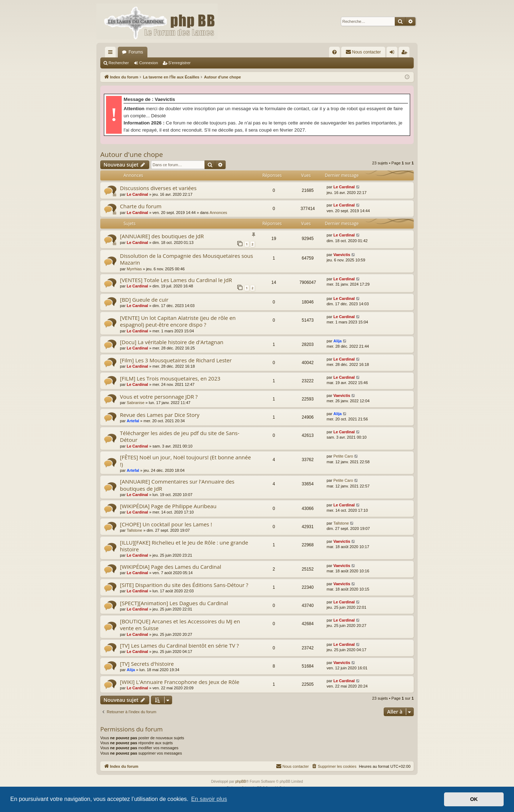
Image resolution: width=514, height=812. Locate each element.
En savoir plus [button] (209, 799)
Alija (337, 341)
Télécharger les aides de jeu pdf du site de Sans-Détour (180, 436)
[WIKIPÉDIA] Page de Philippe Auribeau (168, 506)
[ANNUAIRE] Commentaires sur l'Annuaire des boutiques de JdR (177, 485)
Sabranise (136, 403)
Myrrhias (134, 269)
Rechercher (119, 63)
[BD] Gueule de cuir (144, 300)
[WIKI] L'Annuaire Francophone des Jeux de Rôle (180, 682)
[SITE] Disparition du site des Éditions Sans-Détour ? (184, 585)
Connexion (149, 63)
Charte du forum (141, 206)
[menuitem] (334, 52)
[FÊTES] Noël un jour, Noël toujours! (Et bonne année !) (185, 461)
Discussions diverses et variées (158, 188)
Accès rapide (112, 53)
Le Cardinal (137, 194)
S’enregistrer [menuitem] (406, 53)
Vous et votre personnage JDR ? (159, 397)
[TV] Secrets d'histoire (147, 664)
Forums (136, 52)
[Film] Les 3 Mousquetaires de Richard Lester (176, 360)
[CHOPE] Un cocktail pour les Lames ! (166, 524)
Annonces (218, 213)
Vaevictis (342, 255)
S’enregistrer (180, 63)
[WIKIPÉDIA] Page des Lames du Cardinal (171, 567)
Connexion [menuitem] (394, 53)
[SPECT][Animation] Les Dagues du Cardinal (174, 603)
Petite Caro (343, 456)
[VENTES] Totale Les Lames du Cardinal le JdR (176, 280)
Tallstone (134, 530)
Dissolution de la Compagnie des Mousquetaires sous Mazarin (187, 259)
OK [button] (474, 799)
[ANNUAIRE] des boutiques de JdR (162, 236)
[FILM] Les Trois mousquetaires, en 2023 (170, 378)
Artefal (133, 421)
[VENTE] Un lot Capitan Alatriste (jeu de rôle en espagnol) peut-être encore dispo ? (178, 321)
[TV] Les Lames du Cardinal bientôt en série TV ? (179, 645)
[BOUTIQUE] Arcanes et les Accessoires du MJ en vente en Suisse (180, 625)
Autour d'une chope (132, 154)
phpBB (241, 782)
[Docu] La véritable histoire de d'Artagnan (172, 342)
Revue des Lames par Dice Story (160, 415)
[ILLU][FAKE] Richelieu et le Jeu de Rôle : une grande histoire (184, 546)
